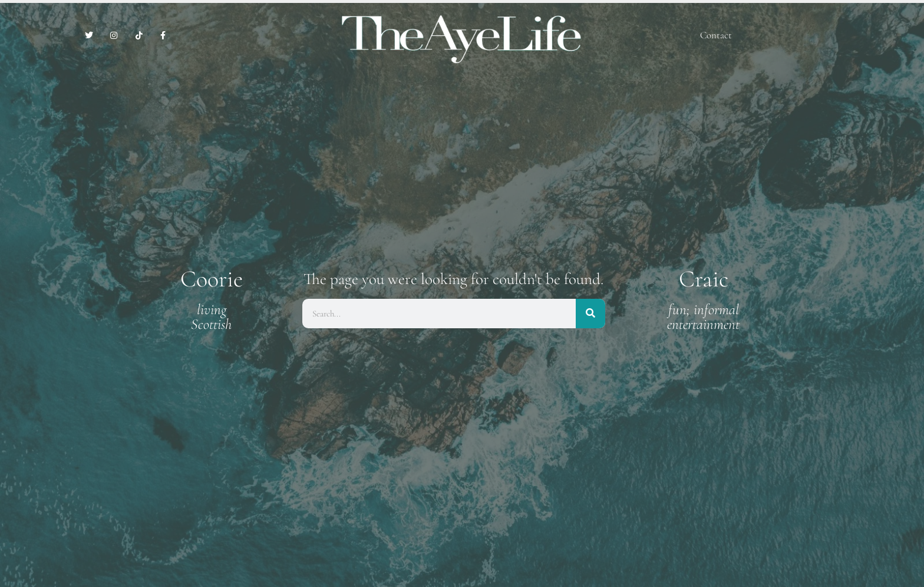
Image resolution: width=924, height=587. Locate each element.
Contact (716, 35)
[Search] (590, 314)
